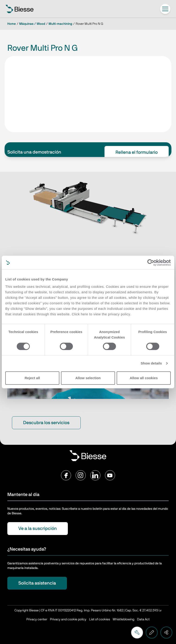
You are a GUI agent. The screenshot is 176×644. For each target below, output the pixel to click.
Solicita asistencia (37, 583)
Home (12, 24)
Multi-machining (60, 24)
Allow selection (88, 378)
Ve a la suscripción (38, 529)
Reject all (32, 378)
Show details (151, 363)
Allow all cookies (144, 378)
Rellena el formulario (137, 152)
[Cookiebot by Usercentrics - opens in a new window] (151, 263)
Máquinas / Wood (32, 24)
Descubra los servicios (46, 423)
